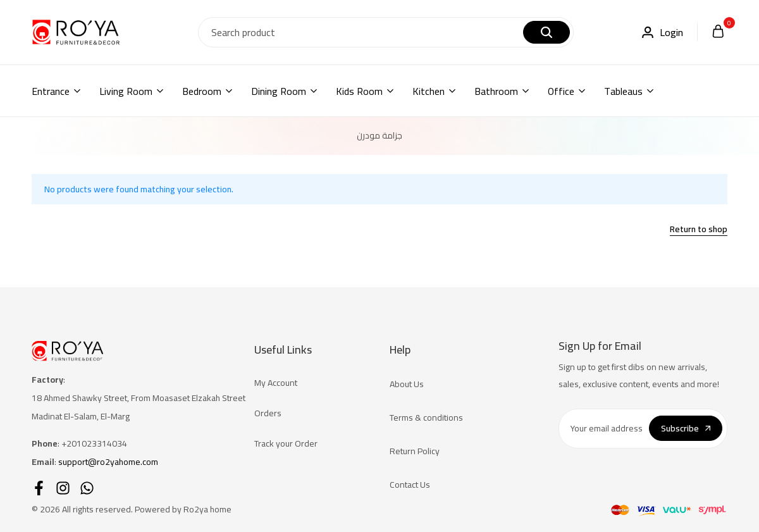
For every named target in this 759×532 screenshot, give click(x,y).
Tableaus (623, 91)
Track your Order (286, 443)
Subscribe (686, 428)
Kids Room (359, 91)
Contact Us (410, 485)
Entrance (51, 91)
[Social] (39, 488)
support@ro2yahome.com (108, 462)
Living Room (126, 91)
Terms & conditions (426, 418)
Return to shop (699, 230)
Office (561, 91)
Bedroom (202, 91)
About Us (407, 384)
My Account (276, 383)
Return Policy (415, 451)
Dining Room (279, 91)
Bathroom (496, 91)
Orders (268, 413)
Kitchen (429, 91)
